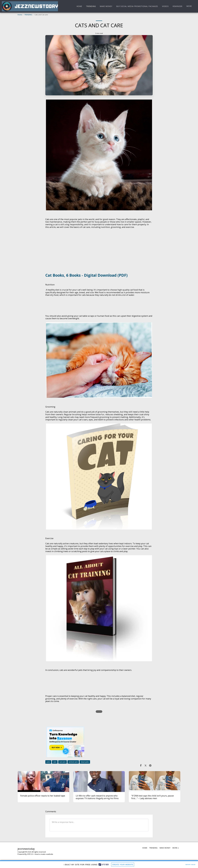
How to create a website (44, 854)
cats (55, 762)
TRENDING (28, 15)
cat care (63, 762)
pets (48, 762)
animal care (73, 762)
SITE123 (30, 854)
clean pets (85, 762)
